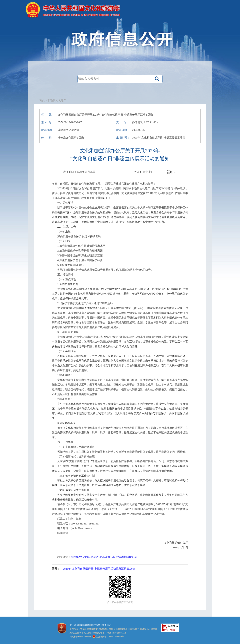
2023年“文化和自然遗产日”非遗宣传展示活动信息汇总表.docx (99, 569)
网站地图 (85, 625)
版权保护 (96, 625)
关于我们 (74, 625)
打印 (174, 172)
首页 (42, 100)
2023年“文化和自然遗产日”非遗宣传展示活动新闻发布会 (104, 557)
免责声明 (107, 625)
